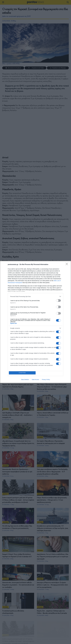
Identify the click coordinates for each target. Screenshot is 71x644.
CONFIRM (23, 373)
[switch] (58, 300)
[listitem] (35, 296)
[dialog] (35, 322)
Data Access (35, 380)
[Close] (67, 264)
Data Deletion (25, 380)
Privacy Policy (46, 380)
